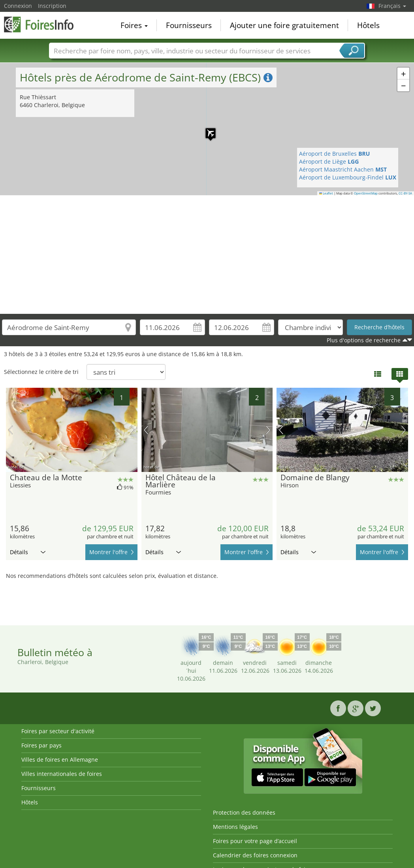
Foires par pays (41, 745)
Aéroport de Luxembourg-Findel (348, 177)
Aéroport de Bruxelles (334, 154)
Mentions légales (235, 827)
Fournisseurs (189, 25)
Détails (28, 552)
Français (392, 6)
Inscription (52, 6)
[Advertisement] (207, 255)
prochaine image (133, 430)
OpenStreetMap (366, 193)
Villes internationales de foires (62, 774)
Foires (134, 25)
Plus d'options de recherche (364, 340)
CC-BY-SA (405, 193)
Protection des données (244, 812)
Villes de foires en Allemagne (60, 759)
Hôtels (368, 25)
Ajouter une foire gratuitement (284, 25)
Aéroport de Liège (329, 161)
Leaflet (326, 193)
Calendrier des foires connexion (255, 855)
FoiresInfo (43, 25)
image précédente (10, 430)
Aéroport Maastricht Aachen (343, 169)
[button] (207, 129)
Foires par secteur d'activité (58, 731)
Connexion (18, 6)
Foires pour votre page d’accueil (255, 841)
